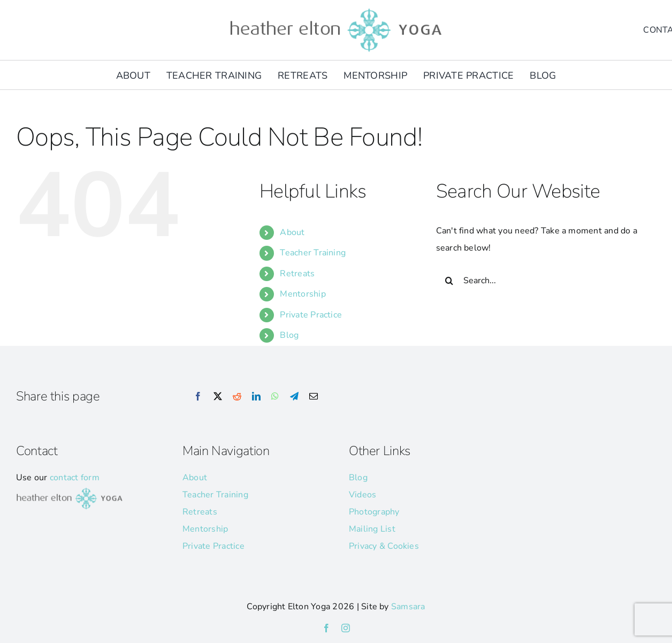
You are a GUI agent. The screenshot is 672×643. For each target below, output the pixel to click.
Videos (362, 495)
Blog (289, 335)
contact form (75, 478)
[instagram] (346, 628)
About (292, 232)
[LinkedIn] (256, 397)
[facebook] (326, 628)
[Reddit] (237, 397)
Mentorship (303, 294)
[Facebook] (198, 397)
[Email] (314, 397)
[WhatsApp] (275, 397)
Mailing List (372, 529)
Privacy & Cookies (384, 546)
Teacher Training (313, 253)
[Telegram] (294, 397)
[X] (218, 397)
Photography (374, 512)
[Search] (449, 281)
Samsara (408, 607)
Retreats (297, 274)
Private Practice (311, 315)
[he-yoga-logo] (336, 10)
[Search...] (537, 281)
